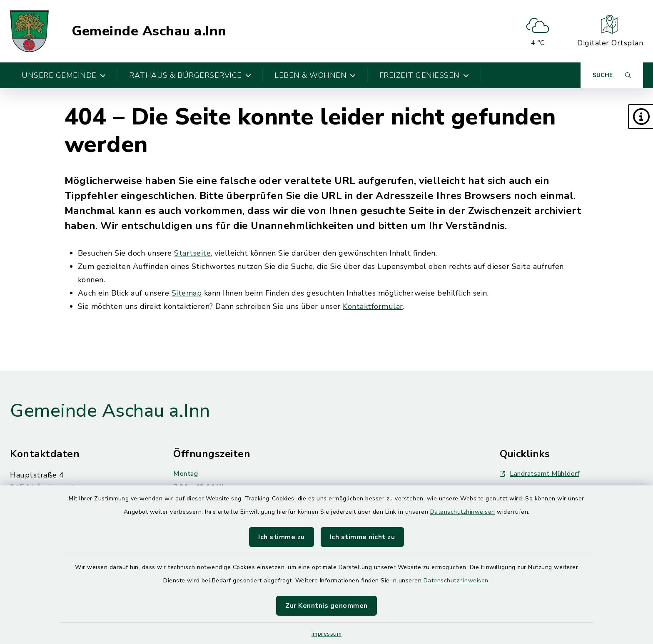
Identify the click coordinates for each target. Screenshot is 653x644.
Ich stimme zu (282, 537)
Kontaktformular (373, 306)
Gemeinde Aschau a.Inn (149, 31)
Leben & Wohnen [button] (315, 75)
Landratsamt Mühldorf (540, 474)
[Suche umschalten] (612, 75)
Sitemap (187, 293)
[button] (641, 117)
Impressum (327, 634)
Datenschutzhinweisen (463, 512)
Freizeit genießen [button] (424, 75)
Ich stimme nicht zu (363, 537)
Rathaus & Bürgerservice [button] (190, 75)
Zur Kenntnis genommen (326, 606)
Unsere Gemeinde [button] (64, 75)
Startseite (192, 253)
